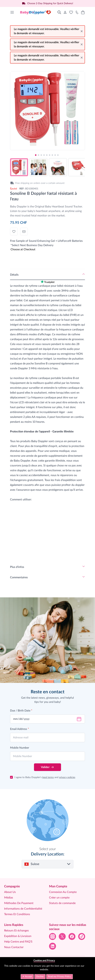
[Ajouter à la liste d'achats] (14, 232)
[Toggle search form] (59, 12)
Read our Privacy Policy (59, 977)
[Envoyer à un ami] (24, 232)
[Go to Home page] (36, 12)
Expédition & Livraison (18, 936)
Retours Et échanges (16, 931)
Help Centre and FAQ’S (18, 942)
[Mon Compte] (65, 12)
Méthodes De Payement (19, 903)
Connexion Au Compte (63, 892)
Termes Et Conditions (17, 914)
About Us (10, 892)
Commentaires (19, 577)
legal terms (48, 777)
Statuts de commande (62, 903)
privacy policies (67, 777)
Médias (9, 898)
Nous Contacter (14, 947)
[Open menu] (12, 12)
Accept (28, 977)
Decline (40, 977)
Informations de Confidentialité (23, 909)
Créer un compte (59, 898)
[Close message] (82, 31)
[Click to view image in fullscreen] (47, 109)
